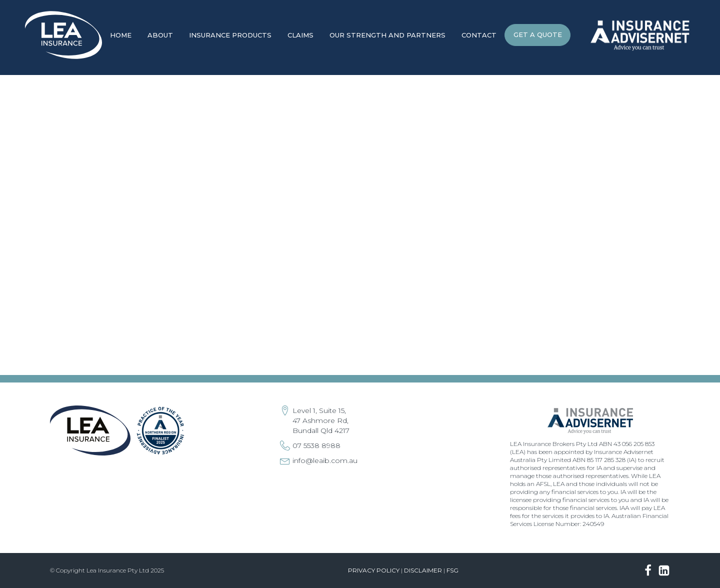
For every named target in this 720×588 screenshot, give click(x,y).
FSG (452, 570)
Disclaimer (423, 570)
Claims (300, 35)
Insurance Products (230, 35)
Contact (479, 35)
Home (121, 35)
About (160, 35)
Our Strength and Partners (387, 35)
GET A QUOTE (538, 34)
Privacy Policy (374, 570)
